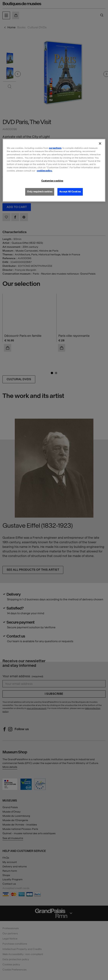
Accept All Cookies (70, 192)
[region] (54, 170)
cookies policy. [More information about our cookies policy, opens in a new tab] (45, 171)
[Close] (100, 143)
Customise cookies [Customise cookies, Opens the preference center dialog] (52, 181)
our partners (55, 148)
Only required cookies (40, 192)
